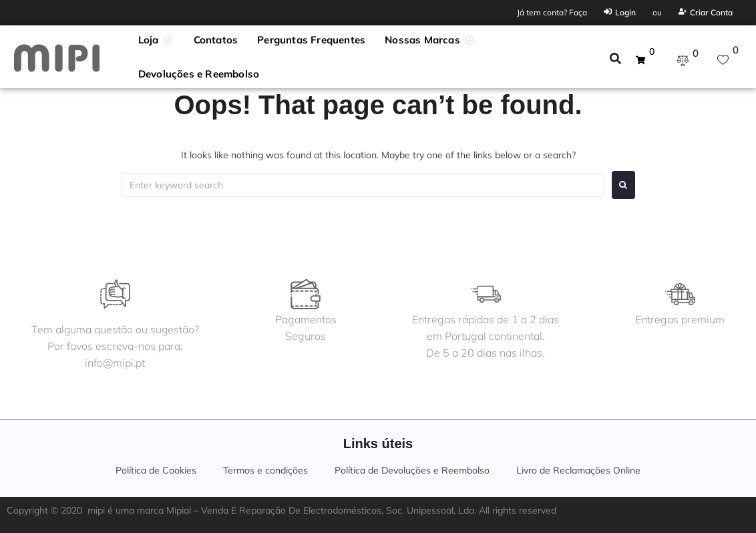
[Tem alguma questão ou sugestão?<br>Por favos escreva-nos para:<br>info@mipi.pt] (116, 294)
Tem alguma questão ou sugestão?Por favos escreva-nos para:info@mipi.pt (116, 346)
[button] (156, 40)
